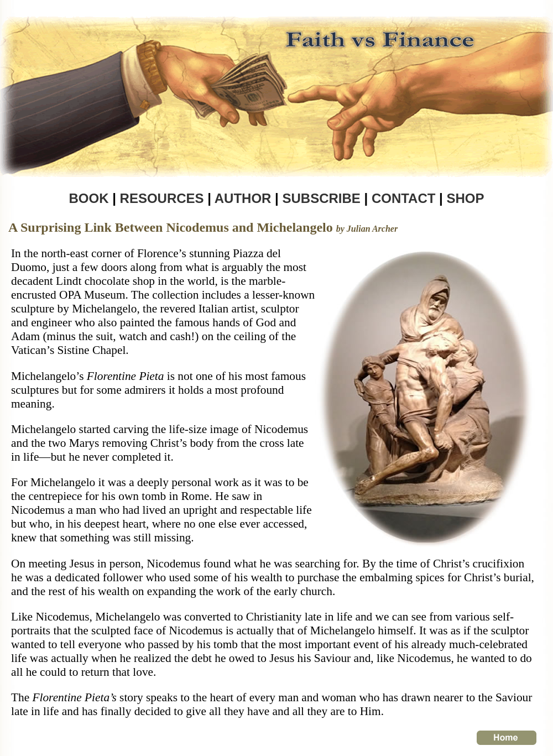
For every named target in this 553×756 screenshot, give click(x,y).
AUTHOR (241, 198)
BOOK (88, 198)
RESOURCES (164, 198)
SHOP (466, 198)
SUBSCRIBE (321, 198)
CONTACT (404, 198)
